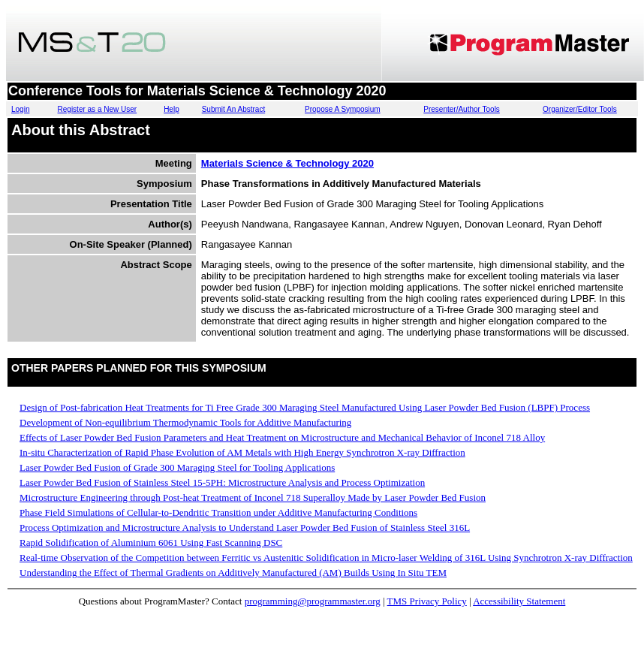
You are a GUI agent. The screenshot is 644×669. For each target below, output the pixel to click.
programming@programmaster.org (313, 601)
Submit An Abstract (234, 109)
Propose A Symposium (343, 109)
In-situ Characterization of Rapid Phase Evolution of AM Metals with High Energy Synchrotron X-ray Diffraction (242, 452)
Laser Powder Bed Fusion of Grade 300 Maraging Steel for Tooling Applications (177, 467)
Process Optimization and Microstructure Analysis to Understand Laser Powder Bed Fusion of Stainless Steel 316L (245, 527)
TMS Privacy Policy (427, 601)
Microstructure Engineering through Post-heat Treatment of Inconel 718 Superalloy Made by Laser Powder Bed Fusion (253, 497)
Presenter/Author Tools (462, 109)
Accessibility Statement (519, 601)
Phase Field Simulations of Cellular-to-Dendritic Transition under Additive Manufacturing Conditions (218, 512)
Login (20, 109)
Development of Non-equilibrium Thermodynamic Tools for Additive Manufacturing (185, 422)
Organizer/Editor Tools (580, 109)
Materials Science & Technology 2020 (287, 163)
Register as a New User (98, 109)
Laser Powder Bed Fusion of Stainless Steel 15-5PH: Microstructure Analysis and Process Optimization (222, 482)
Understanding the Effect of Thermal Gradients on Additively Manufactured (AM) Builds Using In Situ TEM (233, 573)
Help (172, 109)
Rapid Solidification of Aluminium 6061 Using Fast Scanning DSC (151, 542)
